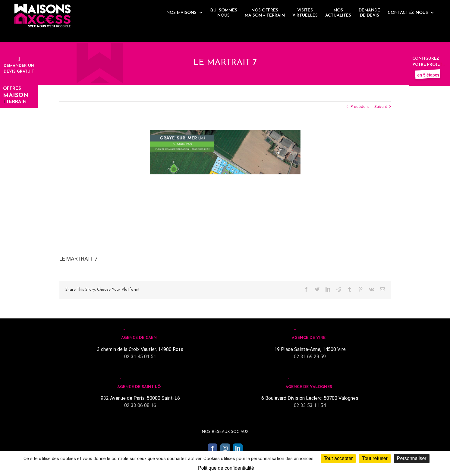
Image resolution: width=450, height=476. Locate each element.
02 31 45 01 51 (140, 357)
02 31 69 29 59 (310, 357)
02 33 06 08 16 (140, 405)
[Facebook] (212, 448)
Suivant (381, 106)
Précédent (360, 106)
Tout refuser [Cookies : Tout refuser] (375, 458)
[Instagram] (225, 448)
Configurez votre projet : (428, 64)
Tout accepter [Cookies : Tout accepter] (338, 458)
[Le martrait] (225, 183)
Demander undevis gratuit (19, 66)
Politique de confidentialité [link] (226, 468)
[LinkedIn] (238, 448)
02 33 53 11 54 (310, 405)
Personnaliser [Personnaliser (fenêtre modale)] (412, 458)
